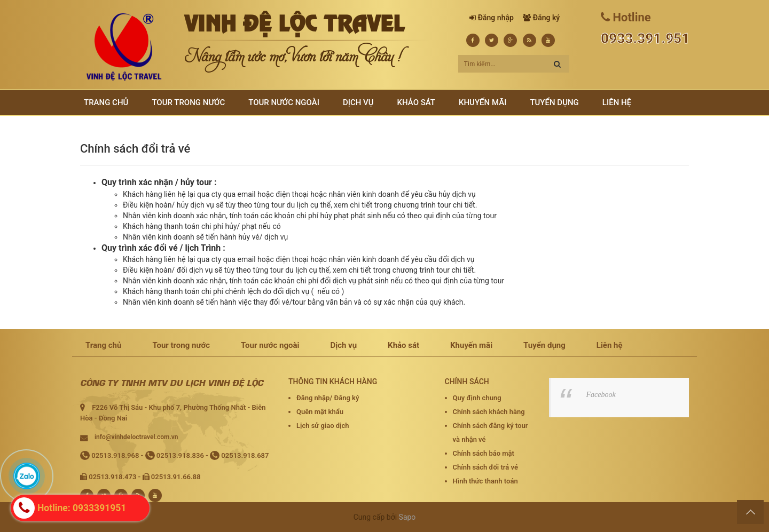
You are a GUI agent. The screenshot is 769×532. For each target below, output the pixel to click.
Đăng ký (546, 18)
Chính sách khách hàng (489, 412)
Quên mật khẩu (320, 412)
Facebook (601, 395)
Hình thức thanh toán (485, 481)
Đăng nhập (496, 18)
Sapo (407, 517)
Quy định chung (477, 398)
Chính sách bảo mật (484, 453)
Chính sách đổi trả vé (485, 467)
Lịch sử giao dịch (323, 426)
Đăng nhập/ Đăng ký (328, 398)
